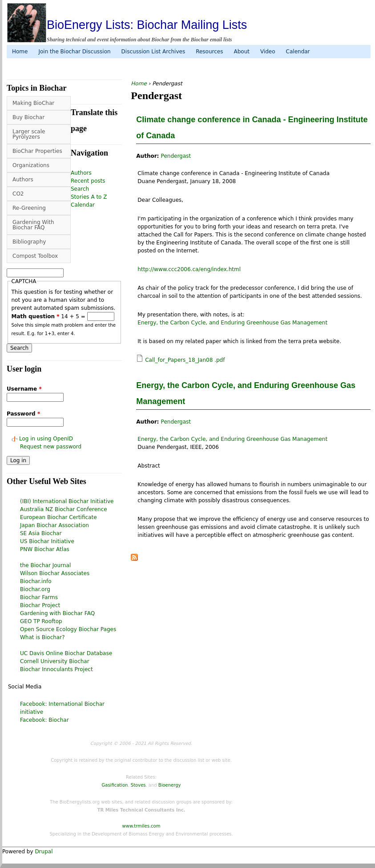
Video (268, 52)
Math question (36, 316)
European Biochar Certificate (58, 517)
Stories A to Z (89, 197)
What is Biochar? (42, 637)
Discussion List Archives (153, 52)
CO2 (18, 194)
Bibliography (29, 242)
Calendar (298, 52)
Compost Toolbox (35, 256)
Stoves (138, 785)
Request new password (51, 447)
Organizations (31, 165)
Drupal (44, 852)
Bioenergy (170, 785)
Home (20, 52)
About (241, 52)
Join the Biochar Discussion (74, 52)
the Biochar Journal (45, 565)
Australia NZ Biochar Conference (64, 509)
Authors (23, 180)
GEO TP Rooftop (41, 621)
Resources (209, 52)
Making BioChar (33, 103)
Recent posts (88, 181)
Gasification (115, 785)
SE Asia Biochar (41, 533)
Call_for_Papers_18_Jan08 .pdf (185, 360)
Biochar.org (35, 589)
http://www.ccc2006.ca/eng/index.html (189, 269)
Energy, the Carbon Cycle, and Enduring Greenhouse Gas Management (232, 323)
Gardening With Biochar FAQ (33, 225)
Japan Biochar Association (54, 525)
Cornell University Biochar (55, 661)
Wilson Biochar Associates (55, 573)
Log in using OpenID (46, 439)
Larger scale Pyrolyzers (29, 134)
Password (23, 414)
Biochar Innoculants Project (56, 669)
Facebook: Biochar (44, 720)
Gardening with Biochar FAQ (57, 613)
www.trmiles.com (141, 826)
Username (24, 389)
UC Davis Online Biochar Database (66, 653)
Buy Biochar (28, 117)
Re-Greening (29, 208)
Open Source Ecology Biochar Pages (68, 629)
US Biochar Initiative (47, 541)
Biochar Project (40, 605)
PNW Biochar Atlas (45, 549)
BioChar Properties (37, 151)
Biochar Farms (39, 597)
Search (80, 189)
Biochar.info (36, 581)
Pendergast (176, 156)
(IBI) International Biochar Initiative (67, 501)
